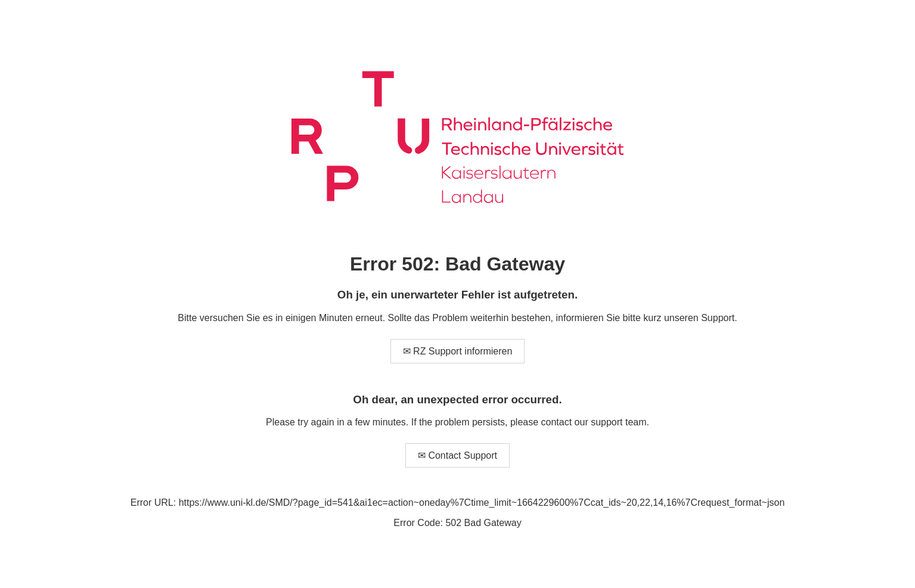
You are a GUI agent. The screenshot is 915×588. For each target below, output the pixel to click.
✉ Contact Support (458, 455)
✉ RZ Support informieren (458, 351)
